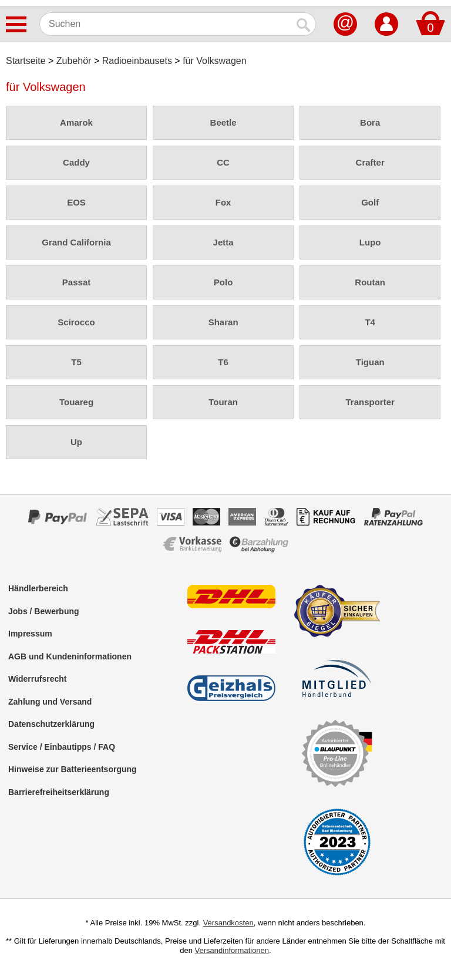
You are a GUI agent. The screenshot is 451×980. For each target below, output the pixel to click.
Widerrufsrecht (37, 679)
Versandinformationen (232, 950)
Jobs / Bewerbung (44, 611)
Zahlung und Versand (50, 702)
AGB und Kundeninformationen (70, 656)
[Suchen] (166, 24)
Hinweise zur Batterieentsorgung (73, 769)
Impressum (30, 634)
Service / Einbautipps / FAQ (62, 747)
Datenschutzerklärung (51, 724)
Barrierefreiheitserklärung (59, 792)
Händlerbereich (38, 588)
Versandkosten (228, 923)
